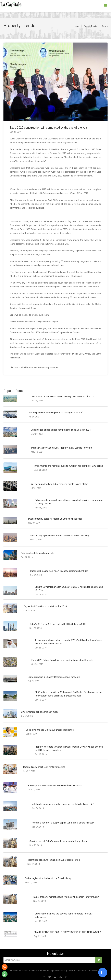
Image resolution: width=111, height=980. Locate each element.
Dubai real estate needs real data (38, 553)
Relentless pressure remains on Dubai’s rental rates (54, 860)
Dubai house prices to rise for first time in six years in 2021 (61, 430)
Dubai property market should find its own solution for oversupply (66, 897)
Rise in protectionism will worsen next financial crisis (55, 786)
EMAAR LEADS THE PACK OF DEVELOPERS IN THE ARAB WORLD (67, 932)
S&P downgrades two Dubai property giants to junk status (59, 484)
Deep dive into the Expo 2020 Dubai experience (50, 730)
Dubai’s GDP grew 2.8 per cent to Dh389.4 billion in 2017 (58, 624)
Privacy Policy (95, 971)
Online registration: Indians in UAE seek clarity (48, 878)
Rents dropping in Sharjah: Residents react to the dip (54, 677)
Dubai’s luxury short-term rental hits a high (44, 767)
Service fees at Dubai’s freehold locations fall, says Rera (58, 841)
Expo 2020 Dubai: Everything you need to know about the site (62, 660)
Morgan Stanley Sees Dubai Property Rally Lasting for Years (61, 448)
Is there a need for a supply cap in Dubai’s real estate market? (63, 823)
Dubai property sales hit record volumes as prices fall (55, 519)
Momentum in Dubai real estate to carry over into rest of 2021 (63, 397)
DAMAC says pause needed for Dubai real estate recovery (60, 536)
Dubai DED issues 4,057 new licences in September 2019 (59, 571)
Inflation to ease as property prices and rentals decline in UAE (63, 804)
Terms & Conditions (77, 971)
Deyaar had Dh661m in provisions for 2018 (45, 606)
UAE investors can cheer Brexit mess (40, 712)
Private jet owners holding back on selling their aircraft (56, 413)
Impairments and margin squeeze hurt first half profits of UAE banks (69, 466)
